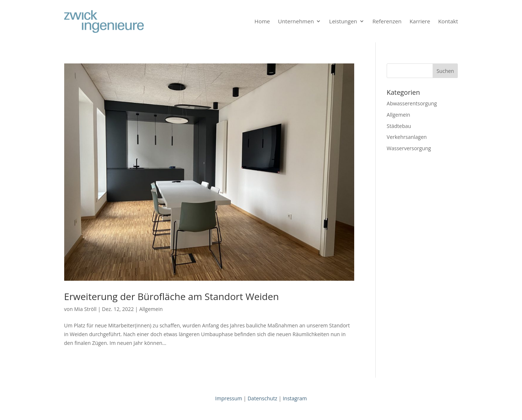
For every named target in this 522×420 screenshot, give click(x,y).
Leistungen (343, 21)
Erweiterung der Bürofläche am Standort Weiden (172, 296)
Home (262, 21)
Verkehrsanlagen (407, 137)
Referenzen (387, 21)
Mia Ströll (85, 309)
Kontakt (448, 21)
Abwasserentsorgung (412, 103)
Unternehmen (296, 21)
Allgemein (151, 309)
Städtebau (399, 126)
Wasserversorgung (409, 148)
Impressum (229, 398)
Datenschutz (262, 398)
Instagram (295, 398)
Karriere (420, 21)
